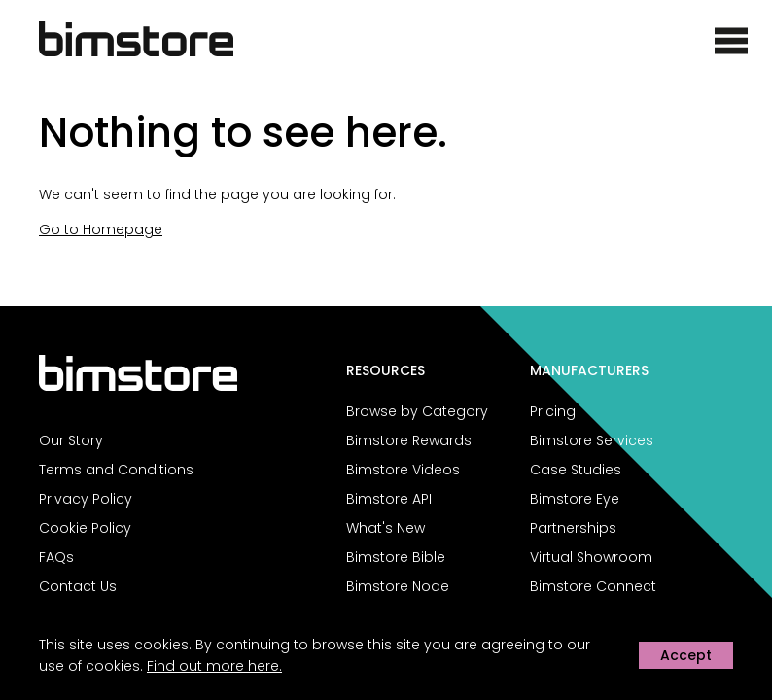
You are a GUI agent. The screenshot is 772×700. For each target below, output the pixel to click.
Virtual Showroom (591, 557)
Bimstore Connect (593, 586)
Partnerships (573, 528)
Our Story (71, 440)
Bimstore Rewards (409, 440)
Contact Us (78, 586)
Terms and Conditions (116, 470)
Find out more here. (214, 666)
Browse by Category (417, 411)
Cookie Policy (85, 528)
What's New (386, 528)
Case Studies (576, 470)
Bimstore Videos (403, 470)
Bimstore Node (398, 586)
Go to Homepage (101, 229)
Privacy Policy (86, 499)
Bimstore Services (592, 440)
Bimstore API (389, 499)
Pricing (553, 411)
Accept (686, 655)
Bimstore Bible (396, 557)
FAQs (56, 557)
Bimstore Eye (575, 499)
